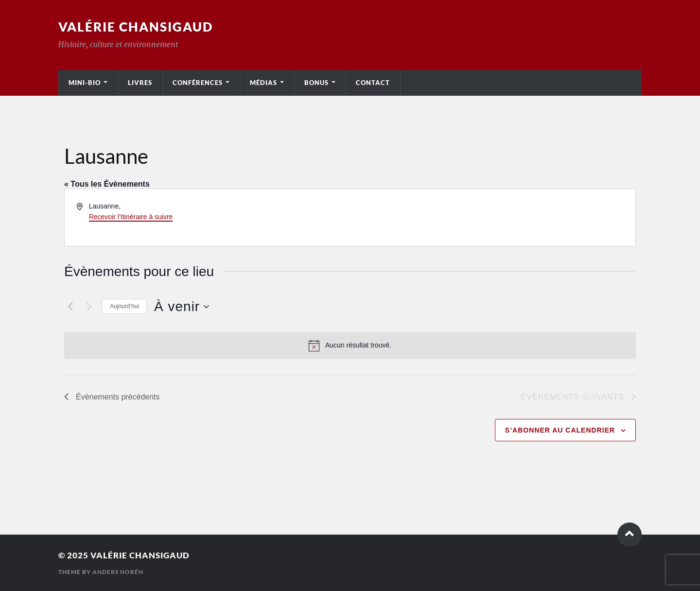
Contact (373, 83)
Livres (140, 83)
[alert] (350, 346)
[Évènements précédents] (70, 307)
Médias (263, 83)
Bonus (316, 83)
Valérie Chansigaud (136, 27)
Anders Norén (118, 572)
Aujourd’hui (124, 306)
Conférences (198, 83)
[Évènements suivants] (89, 307)
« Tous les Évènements (107, 184)
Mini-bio (85, 83)
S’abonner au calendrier (560, 430)
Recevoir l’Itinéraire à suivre (131, 217)
